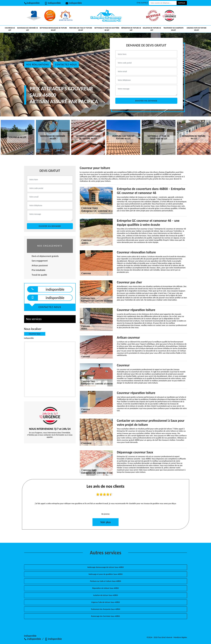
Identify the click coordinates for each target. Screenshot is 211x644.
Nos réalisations (38, 65)
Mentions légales (180, 637)
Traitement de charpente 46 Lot (174, 29)
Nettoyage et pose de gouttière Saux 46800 (105, 574)
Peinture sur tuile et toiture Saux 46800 (105, 581)
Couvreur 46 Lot (10, 29)
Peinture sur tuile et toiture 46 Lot (81, 29)
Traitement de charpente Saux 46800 (105, 609)
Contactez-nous (66, 65)
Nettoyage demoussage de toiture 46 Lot (53, 29)
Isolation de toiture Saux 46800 (105, 595)
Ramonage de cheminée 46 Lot (28, 29)
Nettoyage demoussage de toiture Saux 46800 (105, 567)
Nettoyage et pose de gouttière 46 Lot (107, 29)
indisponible (32, 3)
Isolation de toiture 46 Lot (152, 29)
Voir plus (105, 522)
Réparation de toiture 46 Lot (131, 29)
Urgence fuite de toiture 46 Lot (196, 29)
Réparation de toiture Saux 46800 (106, 588)
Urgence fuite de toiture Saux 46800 (105, 602)
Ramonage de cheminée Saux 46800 (105, 616)
